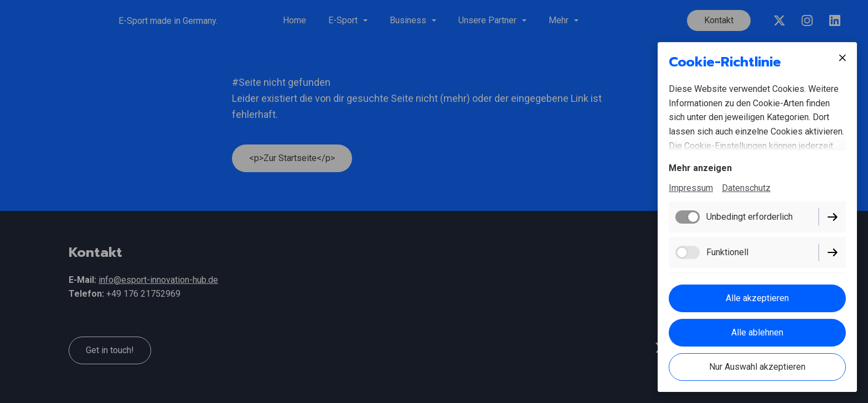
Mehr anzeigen (700, 168)
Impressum (691, 188)
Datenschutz (746, 188)
